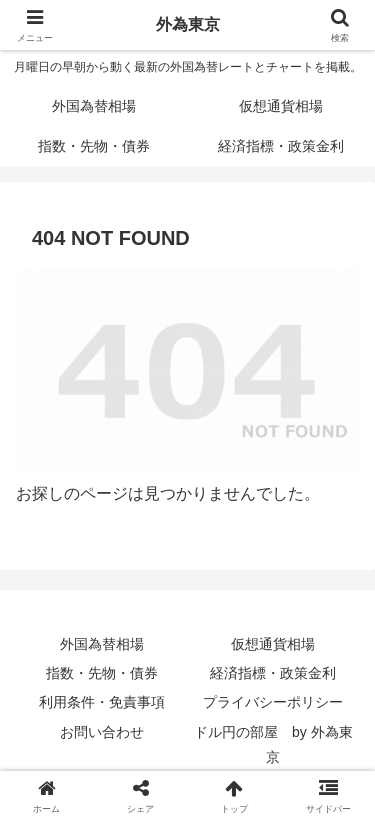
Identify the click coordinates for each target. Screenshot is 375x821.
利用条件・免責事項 (102, 702)
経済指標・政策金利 (273, 673)
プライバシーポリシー (273, 702)
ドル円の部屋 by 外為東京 (273, 744)
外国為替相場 (102, 644)
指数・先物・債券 (102, 673)
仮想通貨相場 (273, 644)
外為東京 (188, 24)
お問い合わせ (102, 732)
